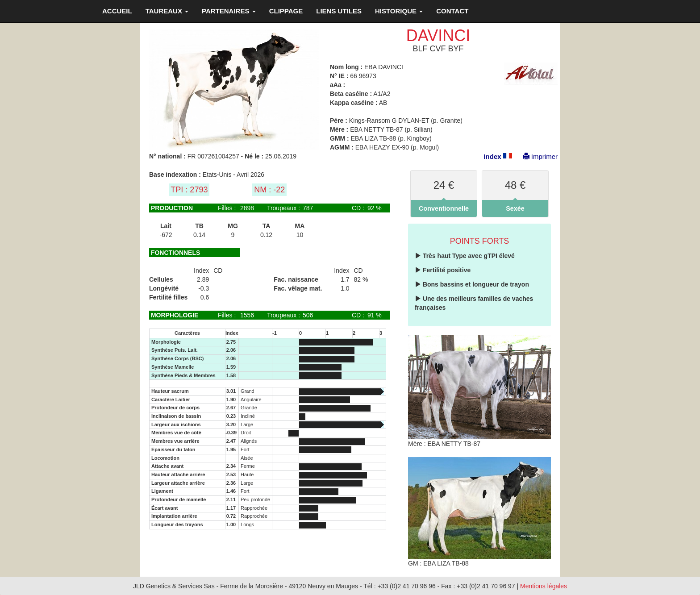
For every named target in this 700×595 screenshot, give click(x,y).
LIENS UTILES (339, 11)
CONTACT (452, 11)
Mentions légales (544, 586)
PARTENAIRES (229, 11)
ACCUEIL (117, 11)
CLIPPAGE (286, 11)
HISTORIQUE (399, 11)
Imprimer (536, 156)
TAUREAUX (167, 11)
